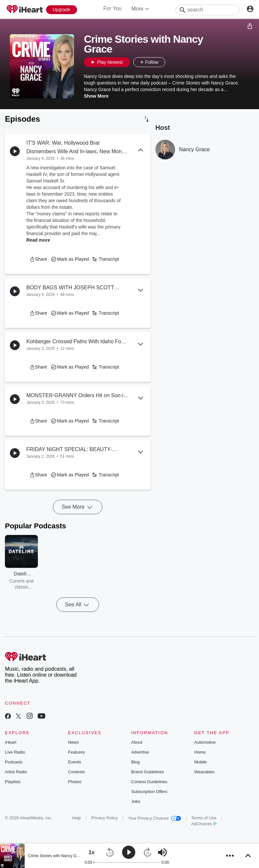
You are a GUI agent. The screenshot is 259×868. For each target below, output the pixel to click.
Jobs (136, 801)
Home (200, 752)
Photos (75, 782)
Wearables (204, 772)
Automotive (205, 742)
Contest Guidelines (149, 782)
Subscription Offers (149, 792)
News (74, 742)
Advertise (140, 752)
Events (75, 762)
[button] (172, 62)
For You (112, 8)
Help (77, 818)
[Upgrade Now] (62, 10)
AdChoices (204, 824)
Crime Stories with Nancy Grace (56, 856)
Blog (136, 762)
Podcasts (14, 762)
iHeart (11, 742)
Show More (96, 96)
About (137, 742)
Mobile (200, 762)
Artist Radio (16, 772)
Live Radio (15, 752)
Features (77, 752)
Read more (38, 240)
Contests (77, 772)
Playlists (13, 782)
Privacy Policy (104, 818)
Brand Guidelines (148, 772)
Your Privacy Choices (155, 818)
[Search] (207, 10)
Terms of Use (204, 818)
